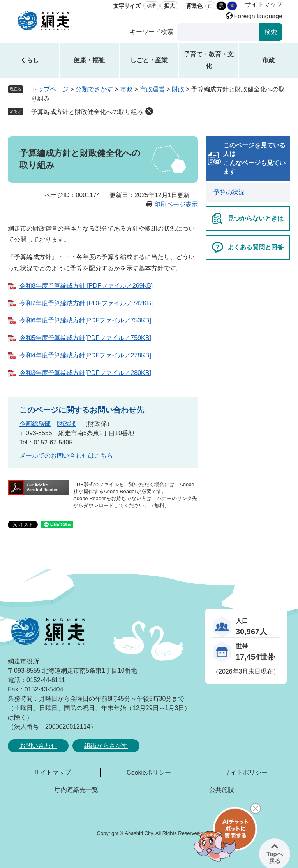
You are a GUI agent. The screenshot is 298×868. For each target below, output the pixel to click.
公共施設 (222, 790)
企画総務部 (35, 424)
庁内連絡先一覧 (76, 790)
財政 (178, 89)
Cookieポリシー (149, 773)
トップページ (50, 89)
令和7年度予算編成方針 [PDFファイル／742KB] (86, 303)
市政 (268, 60)
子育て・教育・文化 (209, 60)
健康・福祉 (89, 60)
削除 (149, 111)
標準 (152, 6)
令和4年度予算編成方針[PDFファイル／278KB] (85, 355)
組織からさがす (106, 746)
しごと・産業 (149, 60)
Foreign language (258, 16)
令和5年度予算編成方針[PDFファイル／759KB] (85, 338)
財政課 (66, 424)
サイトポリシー (246, 773)
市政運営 (152, 89)
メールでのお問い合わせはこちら (66, 456)
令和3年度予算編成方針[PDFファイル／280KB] (85, 373)
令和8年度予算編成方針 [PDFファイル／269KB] (86, 286)
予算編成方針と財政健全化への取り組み (87, 112)
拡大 (169, 6)
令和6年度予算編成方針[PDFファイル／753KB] (85, 320)
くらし (30, 60)
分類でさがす (94, 89)
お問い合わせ (38, 746)
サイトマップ (264, 4)
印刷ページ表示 (176, 204)
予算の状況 (229, 192)
